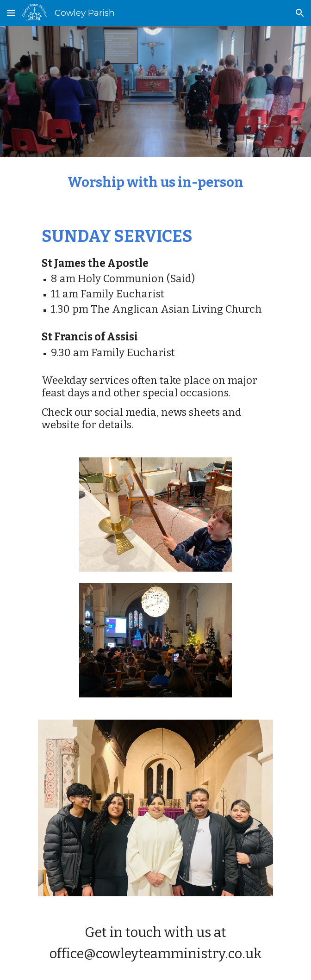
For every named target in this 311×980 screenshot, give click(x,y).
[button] (11, 13)
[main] (155, 183)
